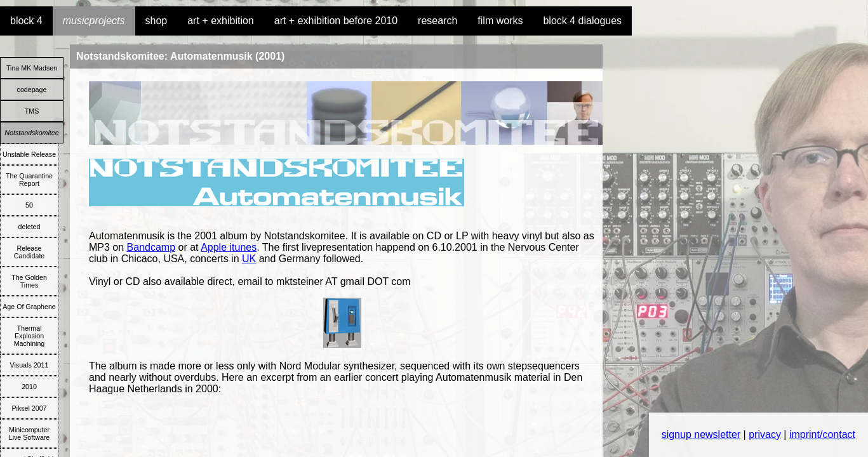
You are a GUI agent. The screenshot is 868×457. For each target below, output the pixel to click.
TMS (32, 111)
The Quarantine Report (29, 180)
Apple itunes (229, 247)
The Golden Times (29, 281)
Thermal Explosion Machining (30, 336)
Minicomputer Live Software (30, 434)
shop (157, 21)
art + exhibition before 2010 (336, 21)
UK (249, 259)
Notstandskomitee (31, 133)
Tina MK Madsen (32, 68)
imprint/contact (822, 434)
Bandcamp (151, 247)
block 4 (26, 21)
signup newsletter (701, 434)
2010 (29, 387)
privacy (765, 434)
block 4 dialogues (582, 21)
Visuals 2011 (30, 365)
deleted (30, 227)
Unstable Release (29, 154)
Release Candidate (30, 252)
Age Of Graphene (29, 307)
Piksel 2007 (29, 408)
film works (500, 21)
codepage (32, 89)
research (437, 21)
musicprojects (94, 21)
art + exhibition (221, 21)
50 (29, 205)
